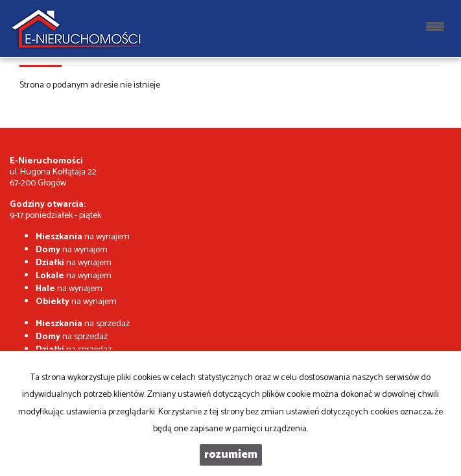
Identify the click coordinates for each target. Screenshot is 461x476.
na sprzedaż (83, 324)
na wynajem (83, 237)
